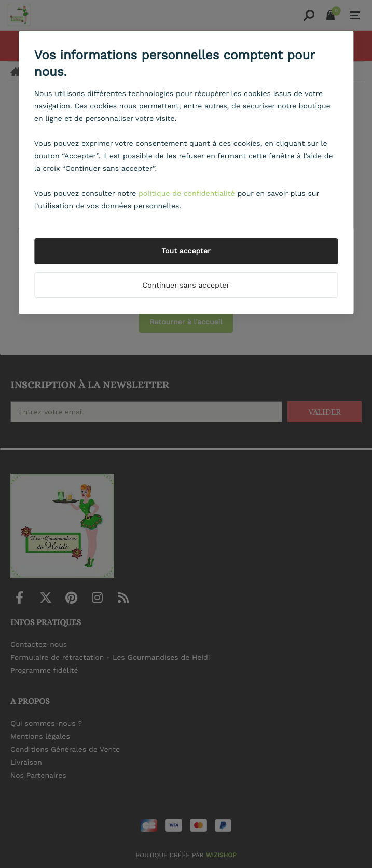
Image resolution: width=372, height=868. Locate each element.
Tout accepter (186, 251)
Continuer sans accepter (186, 286)
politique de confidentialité (187, 194)
